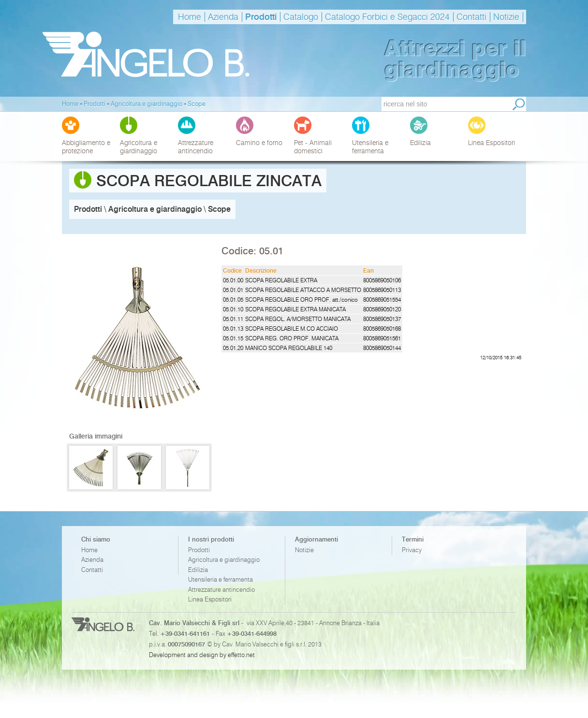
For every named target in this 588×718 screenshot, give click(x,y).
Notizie (506, 17)
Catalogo (301, 17)
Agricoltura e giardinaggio (224, 560)
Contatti (471, 17)
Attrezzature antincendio (221, 590)
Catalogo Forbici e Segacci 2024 (387, 17)
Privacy (412, 550)
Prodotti (261, 17)
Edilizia (198, 570)
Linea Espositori (210, 599)
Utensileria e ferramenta (220, 579)
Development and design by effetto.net (202, 655)
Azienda (223, 17)
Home (190, 17)
